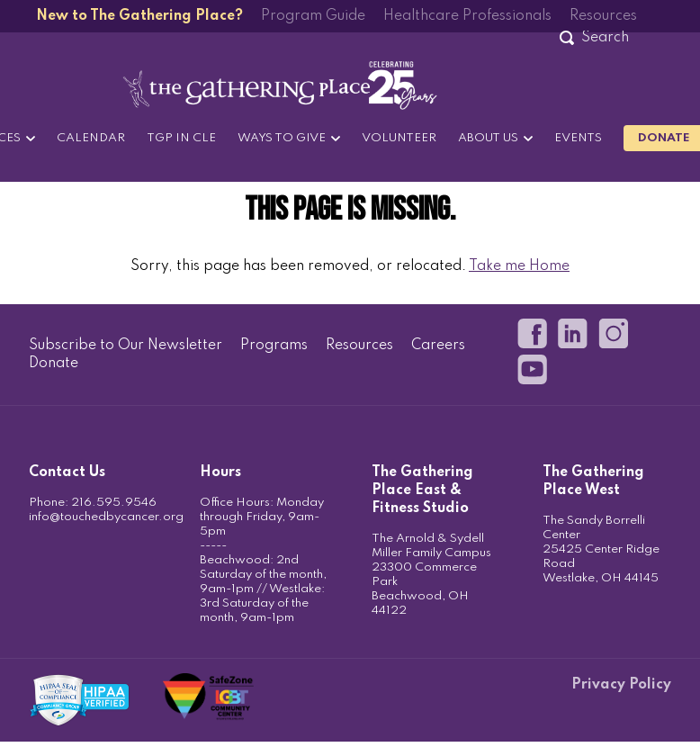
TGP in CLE (181, 138)
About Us (488, 138)
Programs (274, 346)
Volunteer (399, 138)
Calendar (91, 138)
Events (578, 138)
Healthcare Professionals (467, 16)
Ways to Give (282, 138)
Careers (438, 346)
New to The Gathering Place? (139, 16)
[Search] (605, 38)
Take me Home (519, 266)
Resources (603, 16)
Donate (54, 364)
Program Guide (313, 16)
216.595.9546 (114, 503)
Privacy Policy (621, 685)
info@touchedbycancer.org (106, 517)
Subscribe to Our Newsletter (126, 346)
